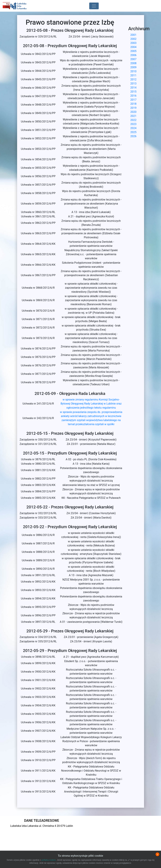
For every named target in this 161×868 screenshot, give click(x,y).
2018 (133, 104)
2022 (133, 120)
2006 (133, 55)
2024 (133, 128)
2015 (133, 92)
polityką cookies (49, 860)
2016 (133, 96)
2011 (133, 75)
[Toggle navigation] (94, 6)
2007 (133, 59)
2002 (133, 39)
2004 (133, 47)
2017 (133, 100)
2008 (133, 63)
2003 (133, 43)
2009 (133, 67)
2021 (133, 116)
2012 (133, 79)
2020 (133, 112)
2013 (133, 84)
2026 (133, 136)
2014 (133, 88)
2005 (133, 51)
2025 (133, 132)
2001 (133, 35)
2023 (133, 124)
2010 (133, 71)
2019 (133, 108)
